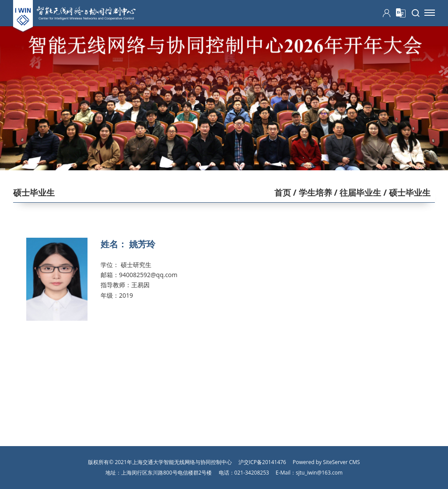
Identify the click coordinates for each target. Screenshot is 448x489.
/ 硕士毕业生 (406, 193)
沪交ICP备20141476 (262, 462)
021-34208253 (252, 473)
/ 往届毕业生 (357, 193)
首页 (283, 193)
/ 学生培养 (311, 193)
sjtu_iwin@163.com (319, 473)
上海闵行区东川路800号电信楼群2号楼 (166, 473)
